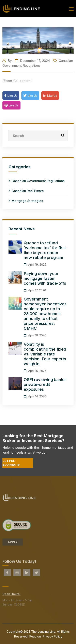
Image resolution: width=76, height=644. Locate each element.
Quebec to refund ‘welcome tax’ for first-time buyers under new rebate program (46, 250)
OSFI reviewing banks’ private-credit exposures (45, 384)
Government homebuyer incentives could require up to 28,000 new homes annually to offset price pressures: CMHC (45, 314)
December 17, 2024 (32, 61)
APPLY (13, 543)
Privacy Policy (52, 636)
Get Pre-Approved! (11, 463)
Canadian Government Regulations (38, 181)
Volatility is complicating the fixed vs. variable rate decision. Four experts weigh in (45, 354)
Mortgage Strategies (27, 201)
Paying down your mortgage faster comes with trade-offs (45, 278)
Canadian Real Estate (28, 191)
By (8, 61)
